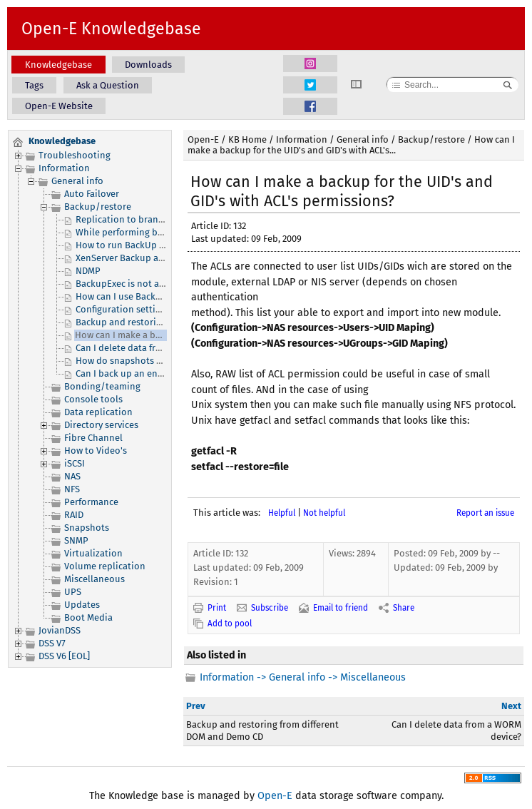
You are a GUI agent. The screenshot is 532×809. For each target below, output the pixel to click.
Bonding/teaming (102, 386)
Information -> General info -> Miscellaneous (303, 677)
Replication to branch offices (137, 219)
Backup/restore (98, 207)
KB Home (247, 139)
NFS (72, 489)
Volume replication (105, 566)
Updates (82, 605)
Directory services (101, 425)
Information (64, 168)
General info (77, 181)
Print (217, 608)
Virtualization (93, 553)
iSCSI (75, 463)
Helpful (282, 513)
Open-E (203, 139)
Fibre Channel (93, 438)
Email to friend (341, 608)
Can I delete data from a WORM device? (157, 348)
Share (404, 608)
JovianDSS (60, 630)
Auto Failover (92, 194)
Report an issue (485, 513)
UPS (73, 592)
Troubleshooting (75, 155)
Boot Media (88, 617)
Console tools (93, 399)
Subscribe (270, 608)
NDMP (88, 271)
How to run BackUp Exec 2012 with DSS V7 (162, 245)
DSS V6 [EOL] (64, 656)
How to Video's (96, 451)
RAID (74, 515)
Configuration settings (123, 309)
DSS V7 (52, 643)
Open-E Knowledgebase (111, 29)
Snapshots (87, 528)
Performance (91, 502)
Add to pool (230, 624)
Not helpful (324, 513)
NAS (72, 476)
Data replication (98, 412)
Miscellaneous (94, 579)
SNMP (76, 540)
